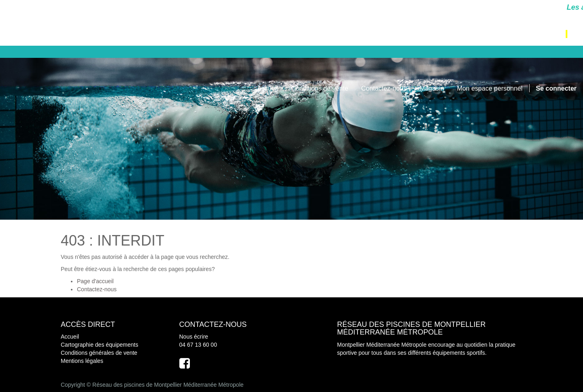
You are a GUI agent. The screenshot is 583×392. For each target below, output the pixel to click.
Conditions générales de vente (99, 353)
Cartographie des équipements (99, 345)
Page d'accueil (95, 281)
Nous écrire (194, 337)
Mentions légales (82, 361)
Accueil (70, 337)
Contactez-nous (97, 289)
